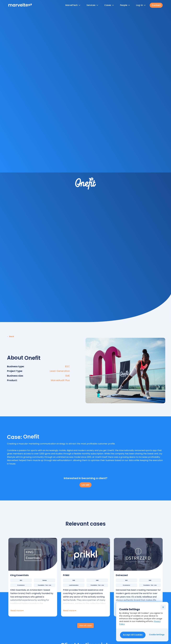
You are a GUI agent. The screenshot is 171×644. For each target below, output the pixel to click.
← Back (11, 336)
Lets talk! (85, 485)
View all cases (85, 626)
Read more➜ (17, 611)
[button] (73, 5)
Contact (156, 5)
